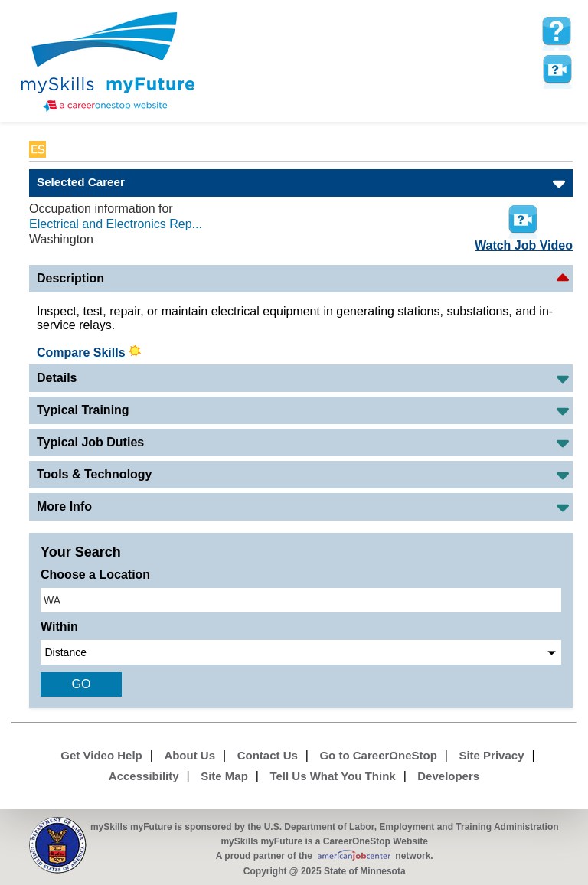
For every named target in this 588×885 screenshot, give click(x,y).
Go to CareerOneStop (378, 755)
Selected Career (81, 182)
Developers (448, 776)
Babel (65, 149)
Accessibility (144, 776)
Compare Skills (81, 353)
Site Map (224, 776)
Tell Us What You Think (332, 776)
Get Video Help (101, 755)
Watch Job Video (524, 226)
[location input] (301, 600)
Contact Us (268, 755)
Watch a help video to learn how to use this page (557, 70)
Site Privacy (491, 755)
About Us (189, 755)
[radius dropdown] (301, 652)
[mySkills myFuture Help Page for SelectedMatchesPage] (557, 31)
